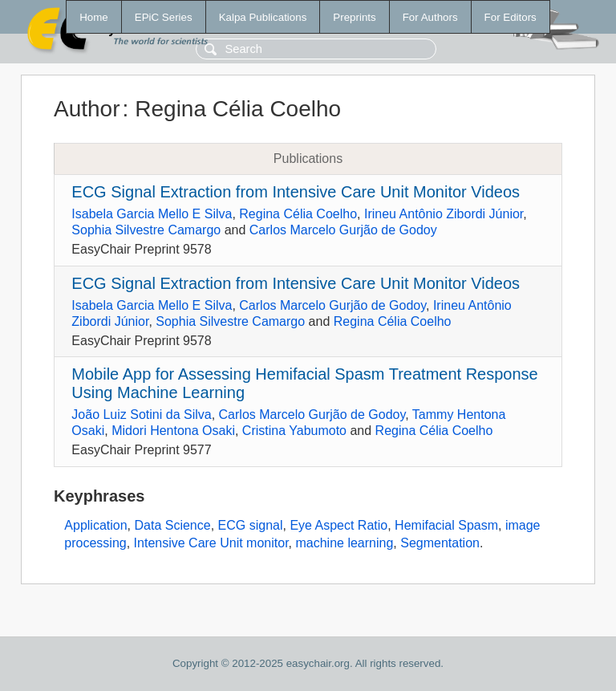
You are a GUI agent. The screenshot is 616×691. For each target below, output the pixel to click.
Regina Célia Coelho (298, 214)
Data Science (173, 525)
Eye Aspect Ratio (338, 525)
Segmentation (440, 543)
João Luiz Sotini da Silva (141, 415)
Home (94, 17)
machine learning (344, 543)
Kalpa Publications (263, 17)
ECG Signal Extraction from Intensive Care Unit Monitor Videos (296, 192)
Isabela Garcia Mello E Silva (152, 214)
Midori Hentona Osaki (173, 431)
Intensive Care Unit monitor (211, 543)
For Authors (430, 17)
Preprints (354, 17)
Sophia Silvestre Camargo (146, 230)
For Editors (511, 17)
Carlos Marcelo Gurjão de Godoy (343, 230)
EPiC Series (164, 17)
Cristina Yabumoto (294, 431)
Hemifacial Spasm (446, 525)
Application (95, 525)
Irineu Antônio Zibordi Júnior (444, 214)
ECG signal (251, 525)
